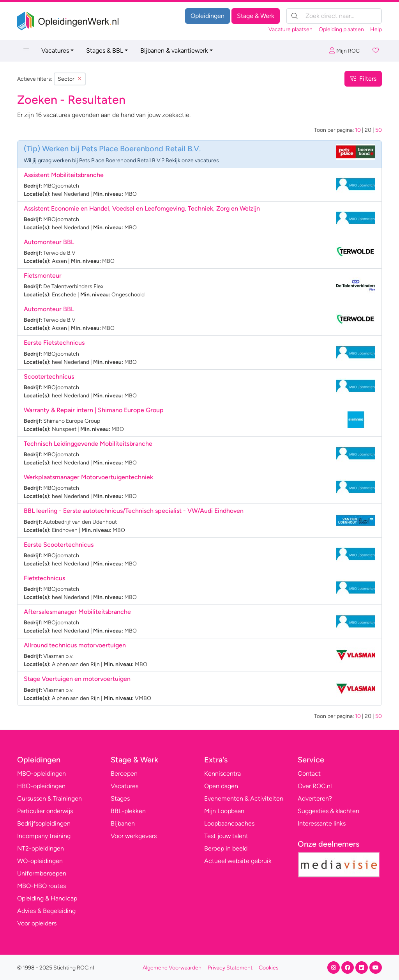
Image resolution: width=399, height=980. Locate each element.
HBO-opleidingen (41, 786)
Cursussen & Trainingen (49, 798)
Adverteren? (315, 798)
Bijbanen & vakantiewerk (174, 51)
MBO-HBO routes (41, 886)
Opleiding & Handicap (47, 898)
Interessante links (322, 823)
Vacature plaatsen (290, 29)
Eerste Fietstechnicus (54, 343)
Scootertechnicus (49, 377)
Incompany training (44, 836)
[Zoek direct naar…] (334, 16)
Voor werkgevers (134, 836)
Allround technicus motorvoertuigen (75, 645)
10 (358, 130)
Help (376, 29)
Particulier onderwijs (45, 811)
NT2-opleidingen (41, 848)
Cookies (269, 968)
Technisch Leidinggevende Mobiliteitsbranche (88, 444)
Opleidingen (207, 16)
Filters (363, 79)
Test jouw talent (226, 836)
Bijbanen (123, 823)
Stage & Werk (256, 16)
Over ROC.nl (315, 786)
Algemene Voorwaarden (172, 968)
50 (379, 130)
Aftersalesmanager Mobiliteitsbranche (77, 612)
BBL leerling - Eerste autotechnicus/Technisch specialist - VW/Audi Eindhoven (134, 511)
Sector (70, 79)
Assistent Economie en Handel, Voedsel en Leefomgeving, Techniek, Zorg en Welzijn (142, 208)
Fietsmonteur (43, 276)
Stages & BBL (105, 51)
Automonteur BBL (49, 242)
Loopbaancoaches (229, 823)
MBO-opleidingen (41, 774)
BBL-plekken (128, 811)
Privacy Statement (230, 968)
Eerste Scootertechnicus (59, 545)
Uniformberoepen (42, 873)
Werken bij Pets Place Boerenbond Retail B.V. (121, 149)
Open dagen (221, 786)
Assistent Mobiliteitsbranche (64, 175)
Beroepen (124, 774)
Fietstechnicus (44, 578)
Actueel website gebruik (238, 861)
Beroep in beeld (226, 848)
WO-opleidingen (40, 861)
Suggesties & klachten (328, 811)
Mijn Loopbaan (224, 811)
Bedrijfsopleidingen (44, 823)
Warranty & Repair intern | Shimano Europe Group (94, 410)
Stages (120, 798)
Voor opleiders (37, 923)
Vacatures (55, 51)
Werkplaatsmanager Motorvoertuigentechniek (88, 477)
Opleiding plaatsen (341, 29)
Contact (309, 774)
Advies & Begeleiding (46, 911)
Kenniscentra (222, 774)
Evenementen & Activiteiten (244, 798)
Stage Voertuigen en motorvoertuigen (77, 679)
